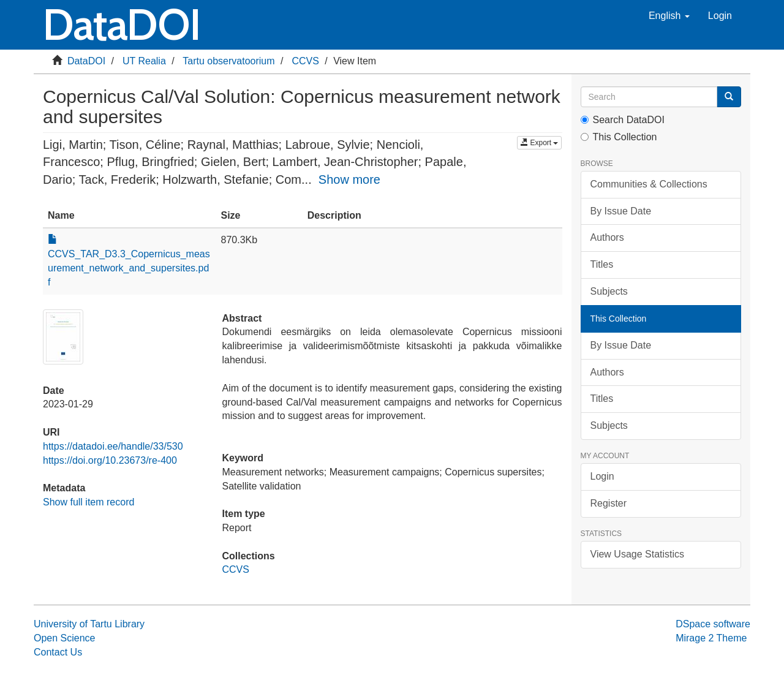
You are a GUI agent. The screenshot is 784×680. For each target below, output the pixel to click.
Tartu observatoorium (228, 61)
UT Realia (144, 61)
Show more (349, 179)
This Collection (619, 137)
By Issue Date (621, 211)
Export (539, 143)
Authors (607, 237)
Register (609, 503)
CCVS (305, 61)
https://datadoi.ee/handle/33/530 (113, 446)
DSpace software (713, 624)
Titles (602, 264)
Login (602, 476)
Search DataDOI (623, 120)
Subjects (609, 291)
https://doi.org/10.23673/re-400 (110, 460)
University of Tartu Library (89, 624)
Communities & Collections (649, 184)
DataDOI (86, 61)
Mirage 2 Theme (711, 638)
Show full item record (89, 502)
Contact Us (58, 652)
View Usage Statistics (638, 554)
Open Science (65, 638)
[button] (669, 16)
